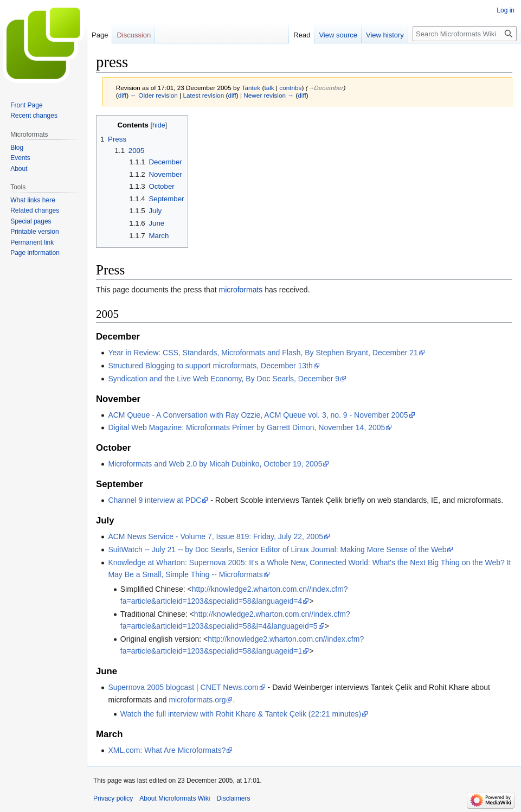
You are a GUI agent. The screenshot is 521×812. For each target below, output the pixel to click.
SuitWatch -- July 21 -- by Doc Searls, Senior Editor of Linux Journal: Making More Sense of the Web (277, 549)
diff (122, 95)
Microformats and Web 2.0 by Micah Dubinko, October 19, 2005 (215, 464)
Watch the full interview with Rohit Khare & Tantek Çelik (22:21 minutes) (241, 714)
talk (269, 88)
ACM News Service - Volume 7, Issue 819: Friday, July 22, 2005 (216, 536)
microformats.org (197, 700)
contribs (290, 88)
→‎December (326, 88)
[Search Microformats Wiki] (465, 34)
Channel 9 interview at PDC (155, 500)
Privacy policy (113, 798)
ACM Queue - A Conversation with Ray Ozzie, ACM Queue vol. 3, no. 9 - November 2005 (258, 415)
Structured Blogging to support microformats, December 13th (210, 366)
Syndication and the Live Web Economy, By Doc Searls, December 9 (224, 379)
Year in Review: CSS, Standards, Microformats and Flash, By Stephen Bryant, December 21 (263, 353)
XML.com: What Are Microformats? (167, 750)
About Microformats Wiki (175, 798)
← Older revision (154, 95)
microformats (240, 290)
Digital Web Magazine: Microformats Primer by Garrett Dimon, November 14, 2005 (246, 427)
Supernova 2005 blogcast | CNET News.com (183, 687)
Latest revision (203, 95)
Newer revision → (269, 95)
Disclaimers (233, 798)
